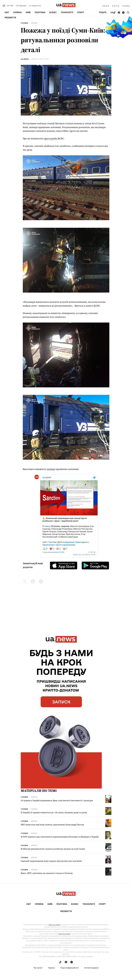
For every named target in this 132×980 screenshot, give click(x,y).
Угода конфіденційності (70, 968)
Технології (67, 12)
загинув (51, 469)
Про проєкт (38, 968)
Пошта (103, 13)
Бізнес (53, 12)
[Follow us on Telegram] (123, 13)
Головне (24, 23)
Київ (28, 12)
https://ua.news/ (54, 925)
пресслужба (50, 138)
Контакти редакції (91, 968)
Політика (40, 12)
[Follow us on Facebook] (119, 13)
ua (112, 13)
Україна (17, 12)
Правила (51, 968)
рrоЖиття (10, 18)
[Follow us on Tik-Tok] (114, 13)
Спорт (80, 12)
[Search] (128, 12)
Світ (7, 12)
